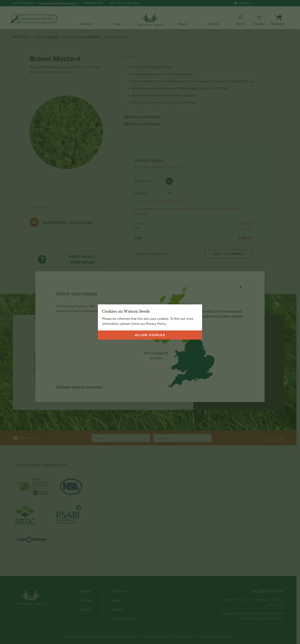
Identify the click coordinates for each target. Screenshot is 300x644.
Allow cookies (150, 335)
